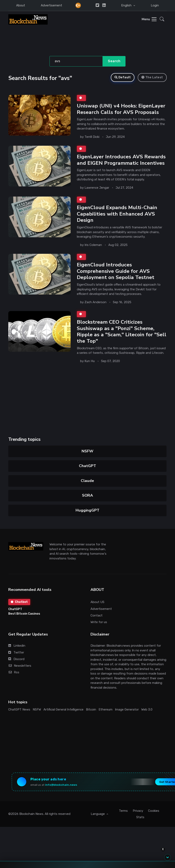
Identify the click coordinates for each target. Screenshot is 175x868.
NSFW (87, 451)
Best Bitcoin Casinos (24, 614)
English (127, 5)
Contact (97, 615)
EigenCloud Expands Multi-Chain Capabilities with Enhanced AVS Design (117, 214)
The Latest (152, 77)
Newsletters (20, 666)
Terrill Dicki (92, 137)
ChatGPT (87, 466)
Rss (14, 672)
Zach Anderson (95, 302)
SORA (87, 495)
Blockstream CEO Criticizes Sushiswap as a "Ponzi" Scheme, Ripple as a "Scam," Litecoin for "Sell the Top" (122, 331)
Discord (16, 659)
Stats (140, 817)
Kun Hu (90, 361)
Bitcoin (91, 709)
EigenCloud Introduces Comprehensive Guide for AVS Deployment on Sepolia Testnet (116, 271)
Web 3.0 (147, 709)
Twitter (16, 652)
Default (123, 77)
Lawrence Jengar (97, 188)
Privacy (138, 811)
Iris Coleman (93, 245)
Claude (87, 481)
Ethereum (106, 709)
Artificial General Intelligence (63, 709)
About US (97, 602)
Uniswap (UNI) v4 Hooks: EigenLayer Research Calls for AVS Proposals (121, 109)
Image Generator (127, 709)
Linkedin (17, 646)
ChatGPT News (19, 709)
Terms (123, 811)
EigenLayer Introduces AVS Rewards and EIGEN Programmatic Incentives (121, 160)
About (21, 5)
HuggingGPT (87, 510)
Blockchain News (31, 814)
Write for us (99, 622)
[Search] (76, 61)
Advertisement (51, 5)
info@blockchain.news (61, 785)
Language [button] (98, 814)
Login (155, 5)
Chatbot (19, 602)
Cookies (154, 811)
